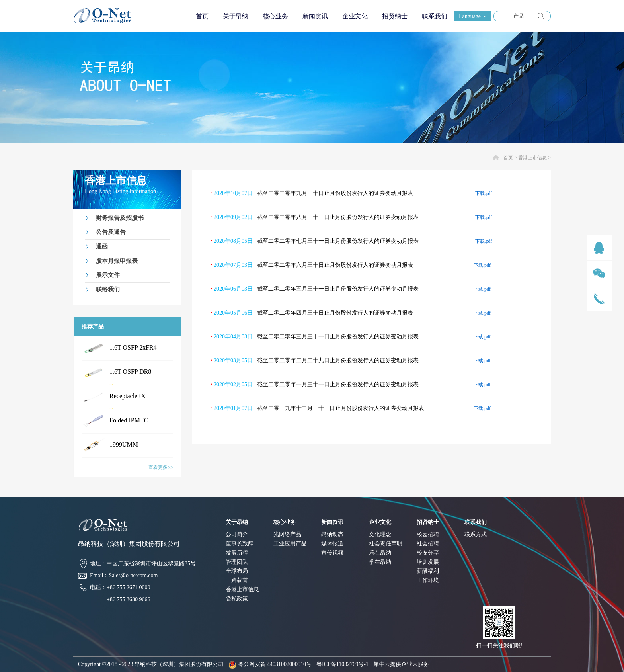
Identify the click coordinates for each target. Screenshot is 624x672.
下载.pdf (484, 193)
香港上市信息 (532, 158)
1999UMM (124, 444)
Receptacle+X (128, 396)
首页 (202, 16)
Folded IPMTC (129, 420)
